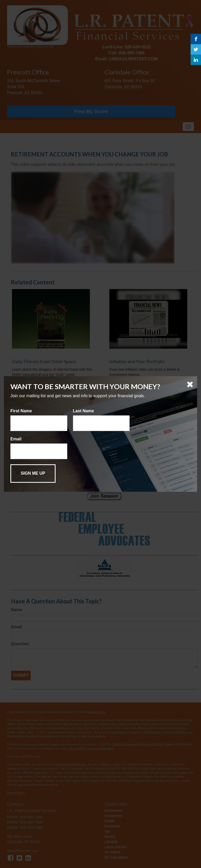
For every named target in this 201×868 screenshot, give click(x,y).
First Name (21, 411)
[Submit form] (33, 474)
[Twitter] (196, 49)
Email (16, 439)
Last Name (83, 411)
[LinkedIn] (196, 60)
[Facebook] (196, 39)
